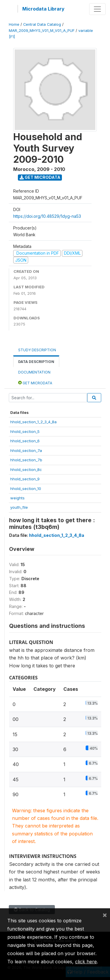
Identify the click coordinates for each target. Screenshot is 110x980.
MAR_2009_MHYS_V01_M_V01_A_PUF (42, 31)
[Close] (105, 915)
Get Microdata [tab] (35, 383)
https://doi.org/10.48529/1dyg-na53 (47, 216)
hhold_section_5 (25, 431)
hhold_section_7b (26, 460)
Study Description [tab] (37, 350)
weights (17, 498)
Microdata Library (43, 9)
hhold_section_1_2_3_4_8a (33, 422)
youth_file (19, 507)
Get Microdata (40, 177)
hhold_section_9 (25, 479)
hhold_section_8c (26, 470)
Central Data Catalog (42, 24)
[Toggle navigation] (97, 9)
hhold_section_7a (26, 450)
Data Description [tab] (36, 362)
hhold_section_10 (26, 489)
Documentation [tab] (34, 372)
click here (86, 962)
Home (14, 24)
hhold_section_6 (25, 441)
